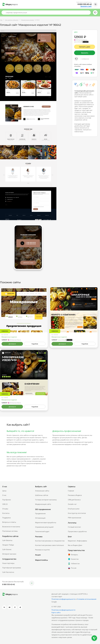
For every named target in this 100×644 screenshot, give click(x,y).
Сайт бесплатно (8, 572)
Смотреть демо (85, 47)
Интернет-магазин (9, 554)
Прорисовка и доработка (77, 531)
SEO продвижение (43, 509)
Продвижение (40, 514)
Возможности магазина (11, 527)
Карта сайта (56, 613)
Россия (72, 568)
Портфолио (7, 500)
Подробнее (35, 344)
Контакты (6, 513)
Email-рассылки (74, 509)
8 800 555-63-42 (85, 4)
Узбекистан (74, 564)
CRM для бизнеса (74, 500)
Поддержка (6, 518)
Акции (38, 555)
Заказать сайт (86, 6)
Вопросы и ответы (9, 522)
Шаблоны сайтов (42, 495)
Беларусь (73, 555)
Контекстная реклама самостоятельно (50, 545)
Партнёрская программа (12, 568)
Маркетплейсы (41, 560)
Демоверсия (12, 344)
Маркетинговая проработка (46, 523)
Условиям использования (87, 599)
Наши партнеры (8, 563)
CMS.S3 (5, 504)
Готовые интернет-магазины (46, 500)
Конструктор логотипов (77, 513)
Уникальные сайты (42, 491)
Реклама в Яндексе (75, 495)
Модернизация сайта (43, 504)
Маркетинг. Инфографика (77, 541)
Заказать (85, 53)
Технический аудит (42, 531)
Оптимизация (40, 518)
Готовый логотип (74, 527)
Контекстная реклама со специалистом (50, 541)
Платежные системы (10, 531)
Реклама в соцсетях (42, 550)
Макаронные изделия (9, 337)
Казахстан (73, 559)
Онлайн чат (72, 504)
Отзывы (5, 509)
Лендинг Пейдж (8, 545)
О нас (4, 495)
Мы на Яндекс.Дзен (75, 545)
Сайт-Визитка (7, 540)
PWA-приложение (75, 518)
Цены (4, 491)
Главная (71, 491)
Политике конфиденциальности (63, 599)
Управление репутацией (44, 527)
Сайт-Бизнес (7, 549)
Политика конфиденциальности (63, 610)
